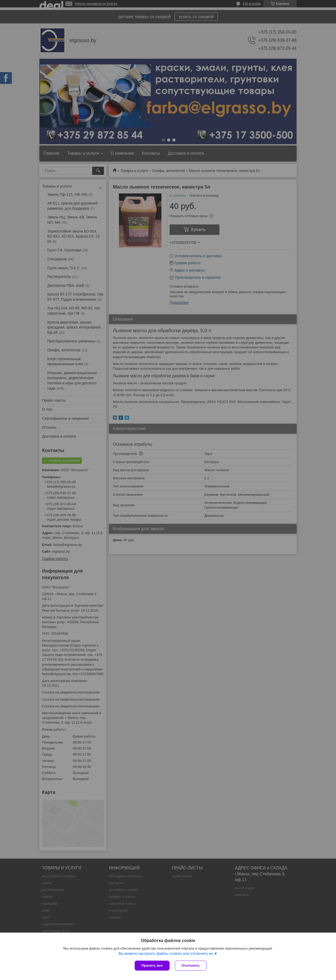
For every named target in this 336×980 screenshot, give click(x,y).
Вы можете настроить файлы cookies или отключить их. (166, 954)
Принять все (152, 965)
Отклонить (191, 965)
